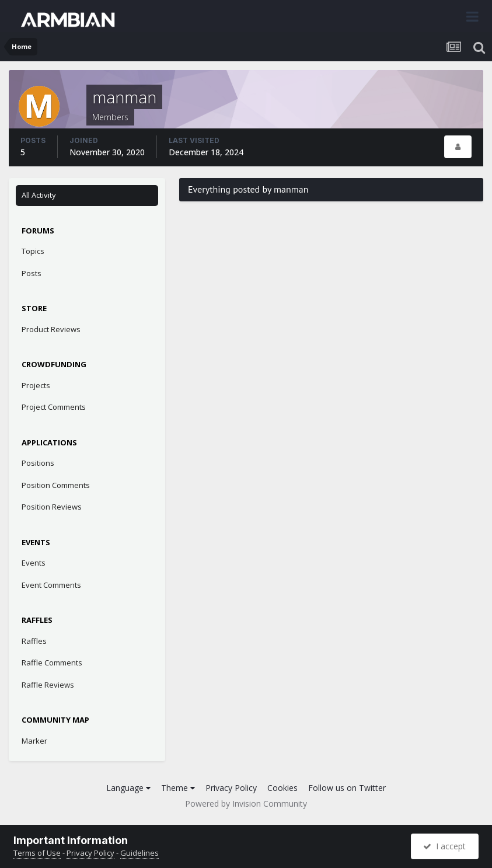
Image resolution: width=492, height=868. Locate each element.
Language (128, 788)
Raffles (34, 641)
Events (34, 563)
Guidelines (139, 853)
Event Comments (51, 585)
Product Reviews (51, 329)
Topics (33, 251)
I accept (444, 846)
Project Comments (54, 407)
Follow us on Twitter (347, 788)
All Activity (39, 195)
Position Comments (56, 485)
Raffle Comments (52, 663)
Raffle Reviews (48, 685)
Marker (34, 741)
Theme (178, 788)
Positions (38, 463)
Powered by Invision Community (246, 803)
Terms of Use (37, 853)
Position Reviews (52, 507)
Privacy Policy (231, 788)
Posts (32, 273)
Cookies (282, 788)
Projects (36, 385)
